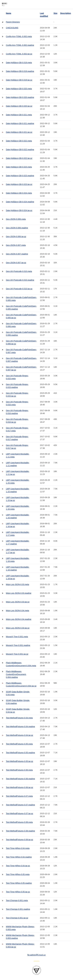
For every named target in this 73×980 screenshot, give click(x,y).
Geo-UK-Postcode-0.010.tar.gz (19, 289)
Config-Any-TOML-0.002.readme (20, 45)
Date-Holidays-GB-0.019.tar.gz (19, 80)
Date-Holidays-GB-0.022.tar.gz (19, 158)
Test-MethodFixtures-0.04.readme (20, 727)
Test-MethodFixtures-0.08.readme (20, 831)
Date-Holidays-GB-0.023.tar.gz (19, 184)
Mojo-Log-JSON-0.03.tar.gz (18, 602)
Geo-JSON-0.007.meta (16, 245)
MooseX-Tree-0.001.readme (18, 645)
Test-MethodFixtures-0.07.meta (19, 796)
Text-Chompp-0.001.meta (17, 900)
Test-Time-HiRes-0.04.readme (19, 857)
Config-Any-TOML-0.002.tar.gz (19, 54)
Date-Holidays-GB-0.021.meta (19, 115)
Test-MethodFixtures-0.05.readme (20, 753)
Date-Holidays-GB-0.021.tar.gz (19, 132)
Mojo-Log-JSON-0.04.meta (17, 611)
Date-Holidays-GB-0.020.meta (19, 89)
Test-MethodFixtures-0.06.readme (20, 779)
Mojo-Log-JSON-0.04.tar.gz (18, 628)
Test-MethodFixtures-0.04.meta (19, 718)
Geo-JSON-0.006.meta (16, 219)
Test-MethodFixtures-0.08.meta (19, 822)
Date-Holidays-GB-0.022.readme (20, 150)
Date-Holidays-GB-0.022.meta (19, 141)
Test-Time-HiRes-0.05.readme (19, 883)
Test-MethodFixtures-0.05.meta (19, 744)
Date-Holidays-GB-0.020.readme (20, 97)
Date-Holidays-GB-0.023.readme (20, 176)
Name (9, 13)
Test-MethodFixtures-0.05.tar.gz (20, 761)
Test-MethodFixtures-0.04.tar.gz (20, 735)
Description (66, 13)
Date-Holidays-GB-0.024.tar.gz (19, 210)
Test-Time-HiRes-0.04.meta (18, 848)
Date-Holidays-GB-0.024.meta (19, 193)
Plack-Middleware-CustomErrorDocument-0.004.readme (16, 674)
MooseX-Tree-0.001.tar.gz (17, 654)
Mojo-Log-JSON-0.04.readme (19, 619)
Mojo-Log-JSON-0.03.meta (17, 584)
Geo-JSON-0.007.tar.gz (16, 263)
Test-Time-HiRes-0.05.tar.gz (18, 892)
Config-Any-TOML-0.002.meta (19, 36)
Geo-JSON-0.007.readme (17, 254)
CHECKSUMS (12, 28)
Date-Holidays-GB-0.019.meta (19, 63)
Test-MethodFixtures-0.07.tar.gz (20, 813)
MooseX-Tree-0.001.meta (17, 637)
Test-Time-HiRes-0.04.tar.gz (18, 866)
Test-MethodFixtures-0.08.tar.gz (20, 840)
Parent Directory (13, 22)
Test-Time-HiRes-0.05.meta (18, 874)
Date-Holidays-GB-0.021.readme (20, 123)
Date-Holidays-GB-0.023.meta (19, 167)
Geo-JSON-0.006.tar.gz (16, 237)
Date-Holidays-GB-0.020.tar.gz (19, 106)
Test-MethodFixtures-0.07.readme (20, 805)
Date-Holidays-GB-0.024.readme (20, 202)
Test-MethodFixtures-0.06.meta (19, 770)
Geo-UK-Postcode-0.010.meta (19, 271)
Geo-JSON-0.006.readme (17, 228)
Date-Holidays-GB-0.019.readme (20, 71)
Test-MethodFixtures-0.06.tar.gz (20, 787)
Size (55, 13)
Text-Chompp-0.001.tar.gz (17, 918)
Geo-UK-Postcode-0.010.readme (20, 280)
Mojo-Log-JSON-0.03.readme (19, 593)
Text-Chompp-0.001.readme (18, 909)
